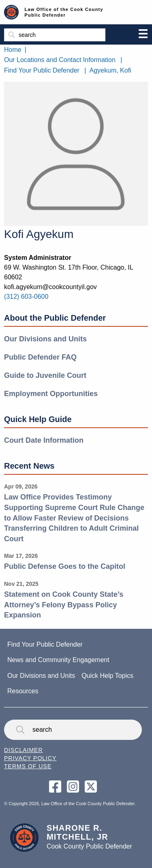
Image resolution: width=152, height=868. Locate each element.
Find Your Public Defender (42, 70)
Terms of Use (28, 766)
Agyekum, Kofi (110, 70)
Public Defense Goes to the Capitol (65, 566)
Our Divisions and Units (45, 339)
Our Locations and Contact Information (60, 60)
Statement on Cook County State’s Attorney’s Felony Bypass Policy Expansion (64, 605)
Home (13, 50)
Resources (23, 691)
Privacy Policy (30, 758)
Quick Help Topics (107, 676)
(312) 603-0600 (26, 297)
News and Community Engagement (58, 660)
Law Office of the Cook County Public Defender (64, 12)
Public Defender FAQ (40, 357)
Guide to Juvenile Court (45, 375)
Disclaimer (24, 750)
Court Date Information (44, 440)
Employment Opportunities (51, 394)
